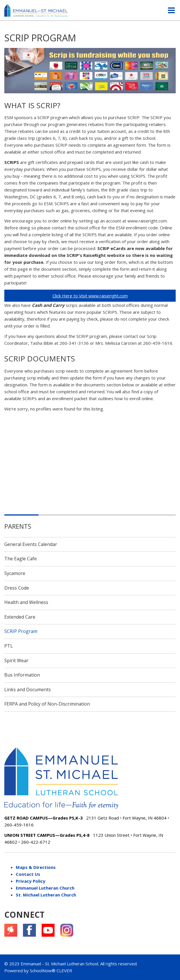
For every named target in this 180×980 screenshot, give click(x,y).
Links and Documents (28, 690)
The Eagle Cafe (21, 559)
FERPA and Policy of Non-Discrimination (47, 704)
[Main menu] (171, 10)
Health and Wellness (26, 602)
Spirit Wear (16, 661)
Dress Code (17, 588)
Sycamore (15, 573)
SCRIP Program (21, 631)
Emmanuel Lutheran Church (45, 888)
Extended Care (20, 617)
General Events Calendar (31, 544)
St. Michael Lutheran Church (46, 895)
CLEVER (64, 971)
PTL (9, 646)
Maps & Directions (36, 867)
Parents (18, 526)
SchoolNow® (43, 971)
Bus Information (22, 675)
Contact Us (28, 874)
